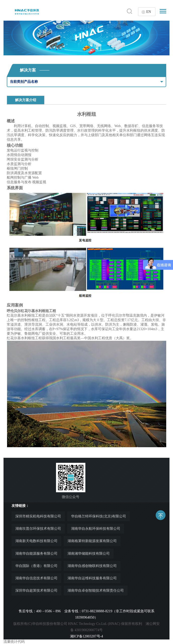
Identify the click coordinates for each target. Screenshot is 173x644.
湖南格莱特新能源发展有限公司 (92, 541)
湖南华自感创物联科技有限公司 (92, 566)
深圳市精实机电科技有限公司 (38, 516)
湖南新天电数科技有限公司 (36, 541)
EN (149, 12)
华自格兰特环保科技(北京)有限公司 (99, 516)
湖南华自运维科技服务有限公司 (92, 578)
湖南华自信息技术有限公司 (36, 578)
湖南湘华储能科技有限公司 (89, 554)
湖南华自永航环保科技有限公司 (96, 529)
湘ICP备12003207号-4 (86, 636)
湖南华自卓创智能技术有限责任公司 (96, 591)
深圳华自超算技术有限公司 (36, 591)
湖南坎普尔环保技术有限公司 (38, 529)
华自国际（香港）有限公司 (36, 566)
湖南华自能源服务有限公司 (36, 554)
